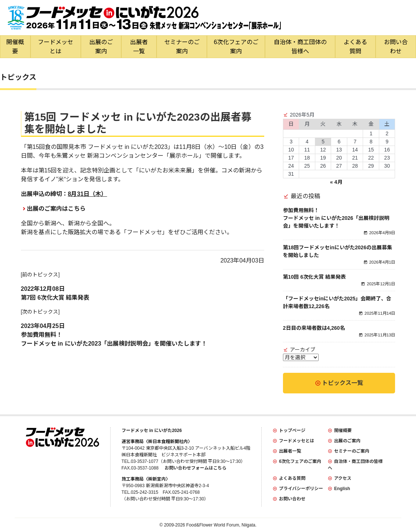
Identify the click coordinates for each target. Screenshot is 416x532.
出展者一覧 (139, 47)
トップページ (292, 431)
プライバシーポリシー (301, 489)
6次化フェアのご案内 (236, 47)
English (342, 489)
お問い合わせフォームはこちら (196, 468)
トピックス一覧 (343, 383)
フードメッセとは (55, 47)
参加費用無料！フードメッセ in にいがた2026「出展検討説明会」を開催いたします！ (336, 218)
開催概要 (15, 47)
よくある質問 (355, 47)
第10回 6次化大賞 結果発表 (314, 277)
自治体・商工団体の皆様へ (300, 47)
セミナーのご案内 (182, 47)
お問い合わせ (396, 47)
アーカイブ (303, 350)
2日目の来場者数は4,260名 (314, 328)
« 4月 (336, 182)
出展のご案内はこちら (56, 209)
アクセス (343, 478)
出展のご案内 (101, 47)
